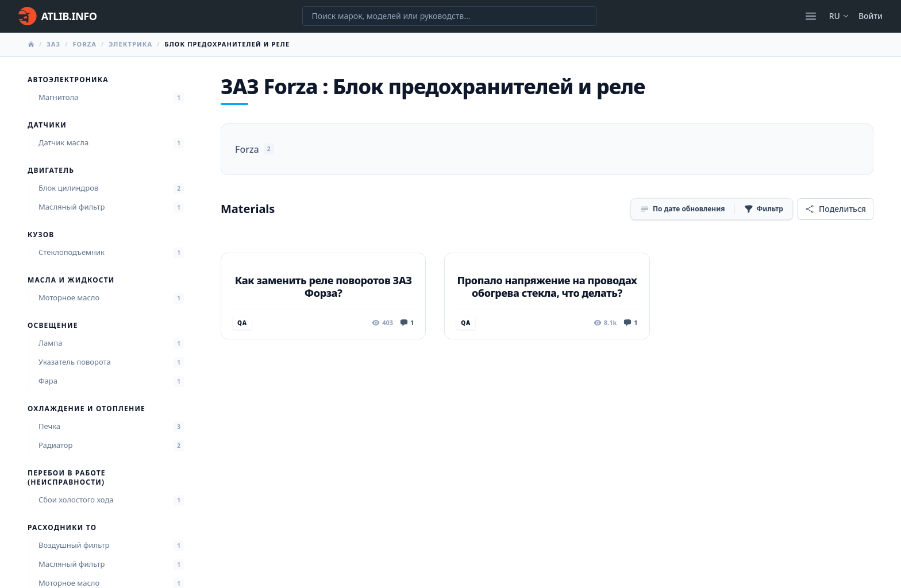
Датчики (47, 125)
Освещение (53, 326)
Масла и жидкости (71, 280)
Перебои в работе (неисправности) (67, 478)
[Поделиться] (835, 209)
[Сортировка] (683, 209)
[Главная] (57, 16)
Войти (871, 16)
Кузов (41, 235)
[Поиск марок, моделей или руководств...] (449, 16)
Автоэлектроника (68, 80)
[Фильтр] (764, 209)
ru (839, 16)
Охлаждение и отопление (86, 409)
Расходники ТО (62, 528)
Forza (84, 44)
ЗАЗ (53, 44)
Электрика (130, 44)
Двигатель (51, 171)
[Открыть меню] (811, 16)
